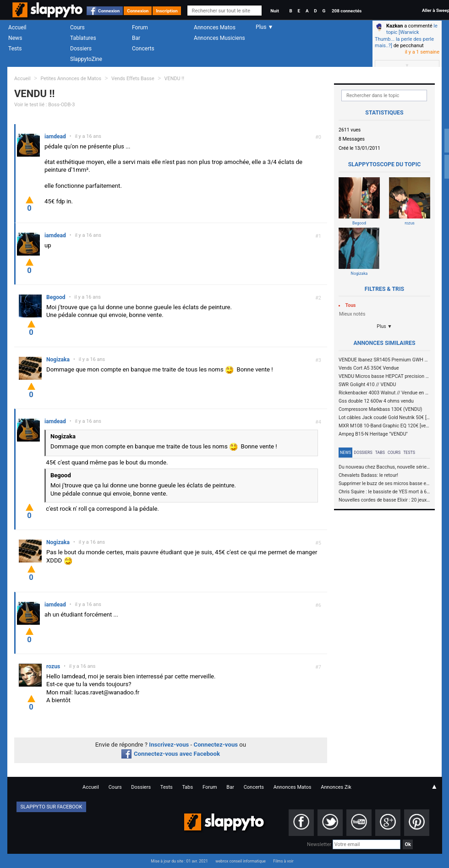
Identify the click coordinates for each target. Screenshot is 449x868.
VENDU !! (174, 79)
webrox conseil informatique (241, 861)
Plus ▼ (384, 326)
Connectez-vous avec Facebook (171, 754)
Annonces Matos (215, 27)
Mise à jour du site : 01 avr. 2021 (179, 861)
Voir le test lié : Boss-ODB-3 (45, 105)
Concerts (143, 49)
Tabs (380, 453)
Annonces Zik (336, 787)
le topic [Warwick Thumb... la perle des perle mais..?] (406, 36)
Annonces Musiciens (219, 38)
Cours (77, 27)
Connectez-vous (216, 745)
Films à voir (283, 861)
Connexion (109, 11)
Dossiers (81, 49)
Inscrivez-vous (169, 745)
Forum (140, 27)
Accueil (17, 27)
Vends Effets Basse (133, 79)
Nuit (274, 11)
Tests (15, 49)
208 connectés (347, 11)
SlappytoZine (86, 59)
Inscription (167, 11)
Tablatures (83, 38)
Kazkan (394, 26)
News (15, 38)
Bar (136, 38)
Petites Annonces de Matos (71, 79)
